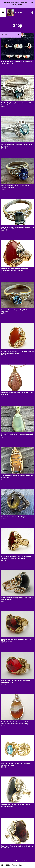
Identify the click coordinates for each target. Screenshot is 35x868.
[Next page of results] (27, 860)
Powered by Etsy (17, 865)
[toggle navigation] (3, 12)
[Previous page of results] (8, 860)
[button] (10, 35)
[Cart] (32, 13)
